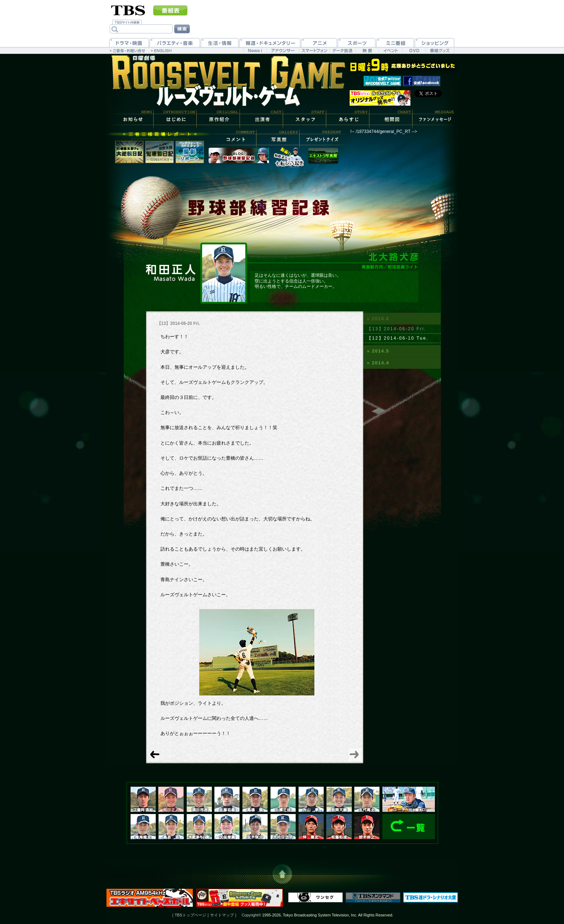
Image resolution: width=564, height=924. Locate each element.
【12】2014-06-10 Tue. (398, 338)
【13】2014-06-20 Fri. (397, 329)
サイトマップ (222, 915)
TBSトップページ (190, 915)
